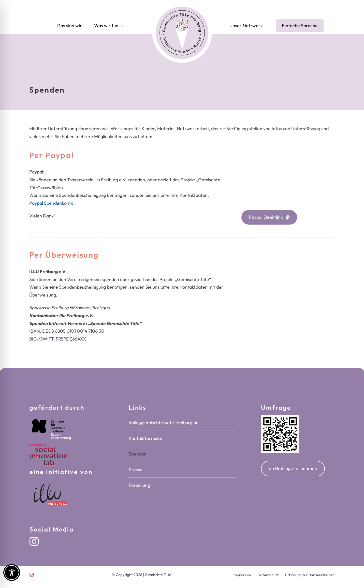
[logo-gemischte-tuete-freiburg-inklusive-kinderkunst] (182, 4)
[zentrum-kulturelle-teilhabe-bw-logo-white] (51, 417)
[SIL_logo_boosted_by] (49, 446)
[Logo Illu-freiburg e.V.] (51, 481)
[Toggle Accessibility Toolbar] (12, 572)
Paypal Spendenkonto (51, 203)
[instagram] (34, 541)
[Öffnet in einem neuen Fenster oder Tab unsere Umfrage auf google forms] (293, 469)
